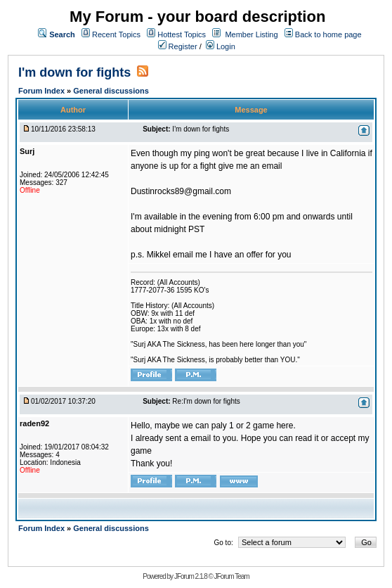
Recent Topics (116, 34)
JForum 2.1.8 (191, 576)
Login (221, 46)
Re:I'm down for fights (206, 401)
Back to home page (328, 34)
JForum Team (232, 576)
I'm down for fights (74, 72)
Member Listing (251, 34)
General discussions (111, 91)
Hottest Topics (182, 34)
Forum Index (43, 91)
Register (178, 46)
